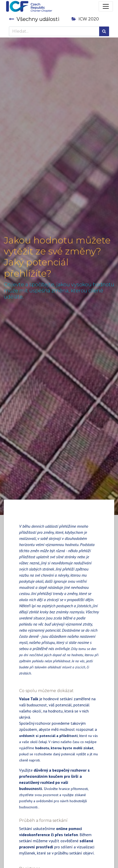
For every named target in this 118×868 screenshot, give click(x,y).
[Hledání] (104, 31)
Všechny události (34, 19)
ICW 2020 (85, 19)
